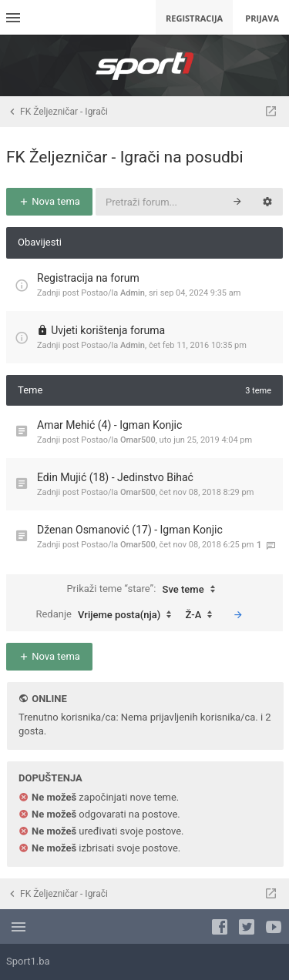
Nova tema (49, 201)
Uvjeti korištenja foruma (108, 330)
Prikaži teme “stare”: (144, 590)
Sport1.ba (28, 961)
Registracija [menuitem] (194, 18)
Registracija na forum (88, 278)
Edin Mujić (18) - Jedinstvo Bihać (115, 477)
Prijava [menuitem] (262, 18)
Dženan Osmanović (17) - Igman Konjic (130, 530)
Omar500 (138, 440)
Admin (133, 293)
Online (49, 699)
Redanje (107, 615)
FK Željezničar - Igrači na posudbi (125, 157)
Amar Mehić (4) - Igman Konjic (109, 425)
